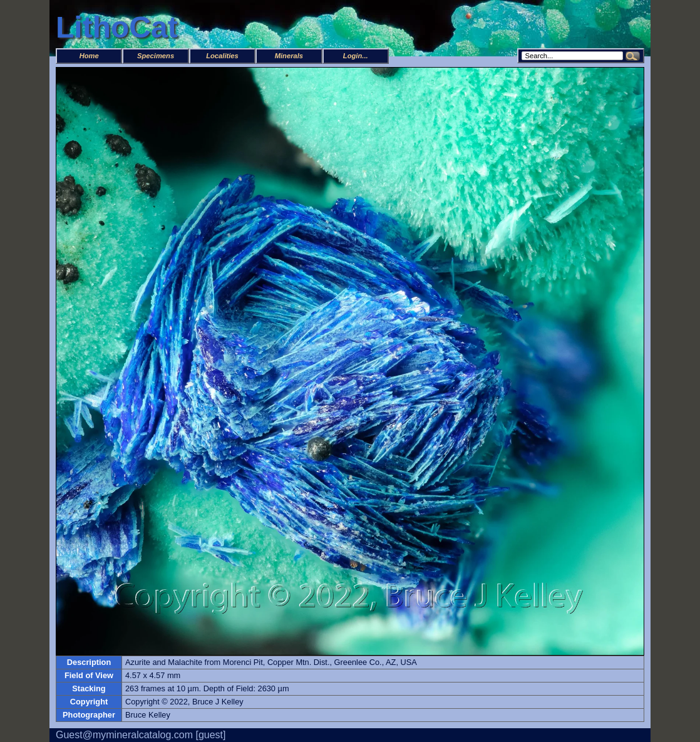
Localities (222, 56)
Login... (356, 56)
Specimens (156, 56)
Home (89, 56)
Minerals (289, 56)
